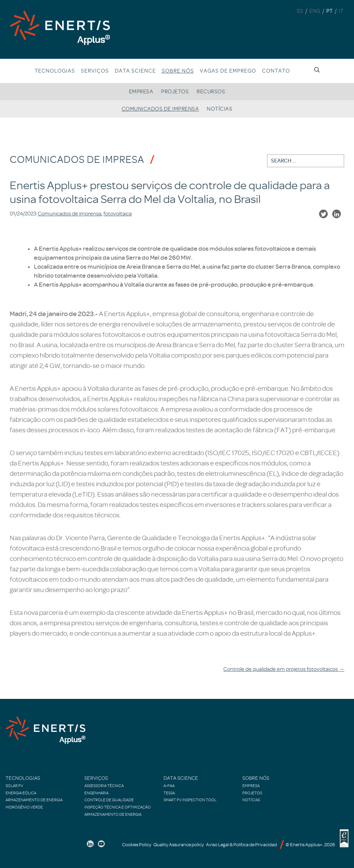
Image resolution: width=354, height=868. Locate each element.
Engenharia (96, 793)
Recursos (211, 92)
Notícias (220, 109)
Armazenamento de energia (34, 800)
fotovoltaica (118, 214)
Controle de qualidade (109, 800)
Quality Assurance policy (179, 845)
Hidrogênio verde (24, 807)
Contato (276, 71)
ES (300, 11)
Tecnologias (55, 71)
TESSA (169, 793)
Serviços (95, 71)
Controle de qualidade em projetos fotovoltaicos (284, 669)
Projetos (175, 92)
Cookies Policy (137, 845)
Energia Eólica (21, 793)
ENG (315, 11)
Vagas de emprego (228, 71)
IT (341, 11)
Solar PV (14, 786)
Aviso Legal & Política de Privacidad (241, 845)
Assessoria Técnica (104, 786)
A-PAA (169, 786)
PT (329, 11)
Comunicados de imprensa (160, 109)
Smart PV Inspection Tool (190, 800)
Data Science (135, 71)
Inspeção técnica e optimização (118, 807)
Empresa (141, 92)
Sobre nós (178, 71)
